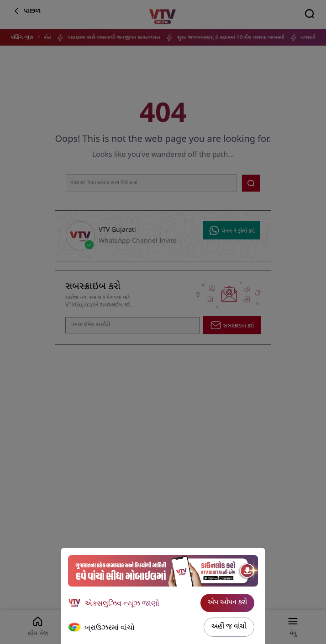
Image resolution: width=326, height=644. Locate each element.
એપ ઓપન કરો (227, 603)
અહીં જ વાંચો (229, 627)
